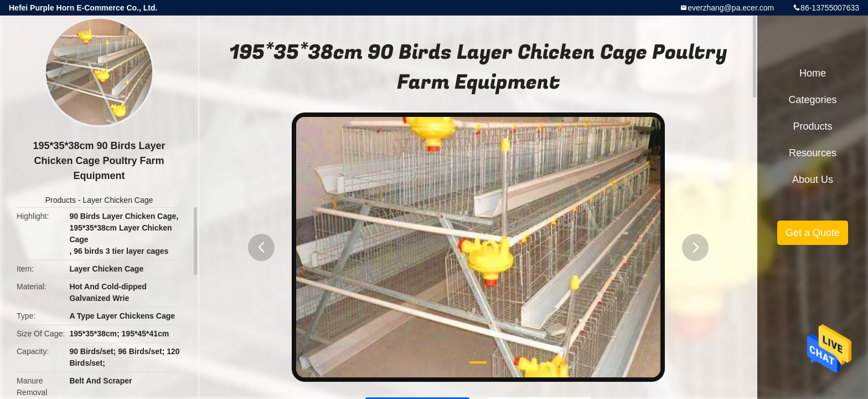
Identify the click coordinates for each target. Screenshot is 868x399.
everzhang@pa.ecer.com (731, 8)
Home (813, 73)
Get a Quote (813, 233)
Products (61, 200)
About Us (813, 180)
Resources (813, 153)
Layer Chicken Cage (118, 200)
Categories (812, 100)
